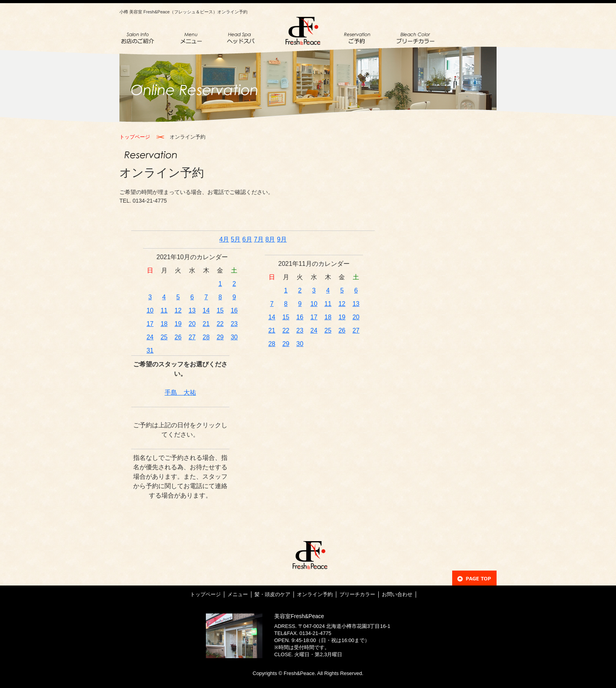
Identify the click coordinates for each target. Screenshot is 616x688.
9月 (282, 239)
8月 (270, 239)
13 (192, 310)
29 (220, 337)
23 (234, 324)
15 (220, 310)
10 (150, 310)
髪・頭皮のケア (272, 594)
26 (178, 337)
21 (206, 324)
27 (192, 337)
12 (178, 310)
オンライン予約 (315, 594)
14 (206, 310)
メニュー (238, 594)
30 (234, 337)
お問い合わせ (397, 594)
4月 (224, 239)
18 (164, 324)
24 (150, 337)
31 (150, 350)
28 (206, 337)
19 (178, 324)
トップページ (135, 137)
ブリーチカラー (357, 594)
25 (164, 337)
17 (150, 324)
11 (164, 310)
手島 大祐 (180, 392)
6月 (247, 239)
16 (234, 310)
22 (220, 324)
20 (192, 324)
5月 (236, 239)
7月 (259, 239)
